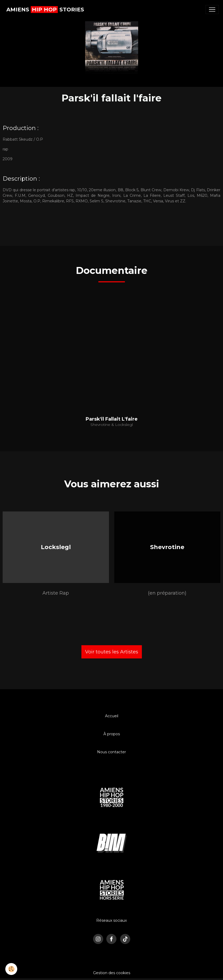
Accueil (112, 716)
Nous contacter (112, 752)
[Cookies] (11, 969)
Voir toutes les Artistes (112, 652)
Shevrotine (167, 547)
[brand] (45, 10)
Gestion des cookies (112, 973)
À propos (112, 734)
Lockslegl (56, 547)
